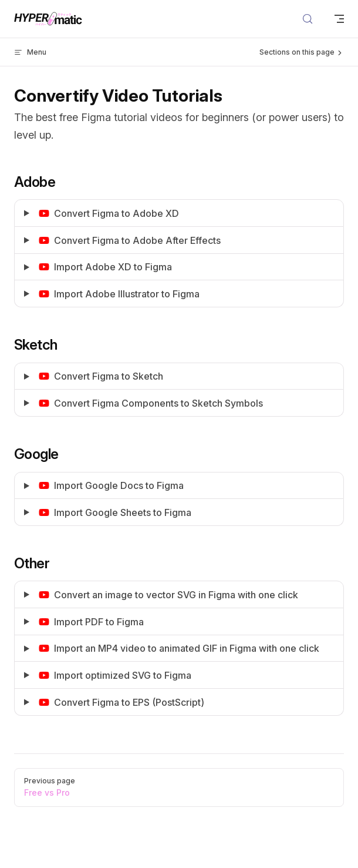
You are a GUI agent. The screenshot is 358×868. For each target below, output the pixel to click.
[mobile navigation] (339, 19)
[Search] (308, 19)
